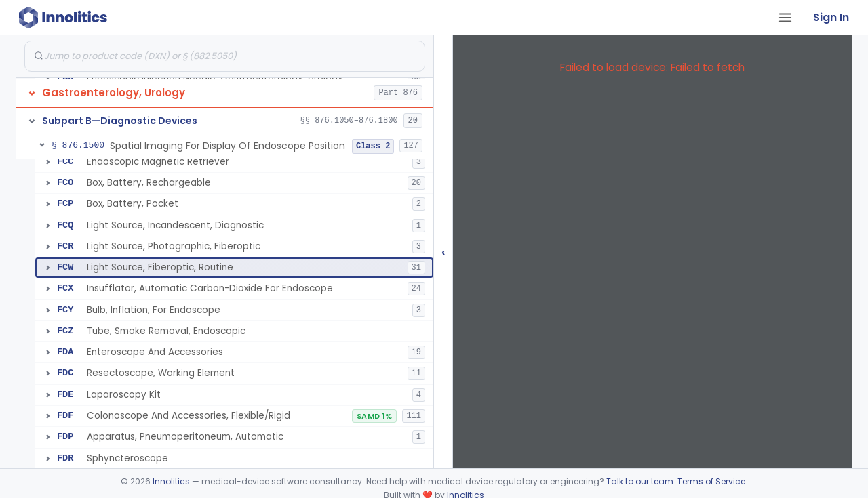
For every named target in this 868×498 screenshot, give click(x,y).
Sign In (831, 17)
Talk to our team (640, 481)
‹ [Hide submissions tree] (443, 252)
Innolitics (171, 481)
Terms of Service (711, 481)
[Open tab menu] (785, 18)
